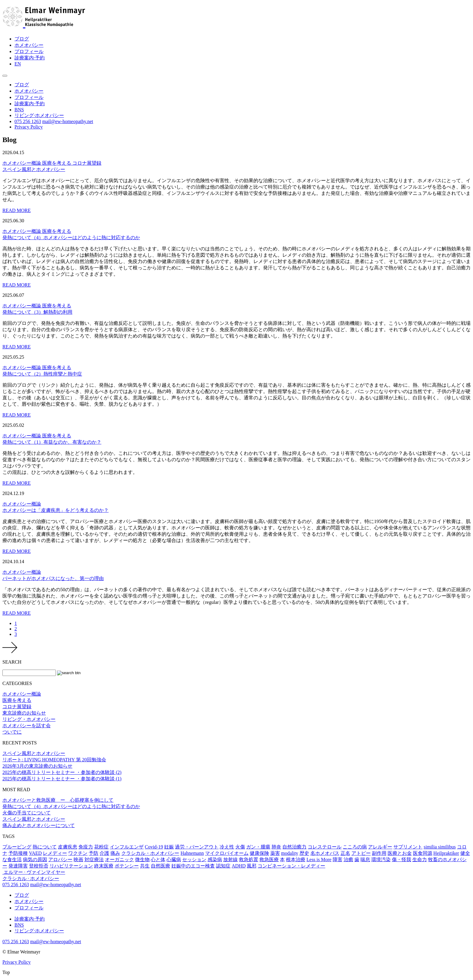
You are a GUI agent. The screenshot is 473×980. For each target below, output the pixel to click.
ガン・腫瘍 (258, 847)
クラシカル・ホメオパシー (150, 853)
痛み (115, 853)
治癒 (348, 859)
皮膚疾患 (68, 847)
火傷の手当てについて (27, 813)
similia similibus (440, 847)
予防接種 (18, 853)
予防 (94, 853)
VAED (35, 853)
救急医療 (269, 859)
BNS (19, 110)
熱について (45, 847)
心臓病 (174, 859)
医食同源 (423, 853)
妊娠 (169, 847)
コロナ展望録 (87, 163)
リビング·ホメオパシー (39, 115)
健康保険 (259, 853)
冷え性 (227, 847)
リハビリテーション (71, 866)
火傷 (240, 847)
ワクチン (78, 853)
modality (290, 853)
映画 (78, 859)
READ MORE (17, 210)
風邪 (252, 866)
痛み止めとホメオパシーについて (39, 825)
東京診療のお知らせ (24, 713)
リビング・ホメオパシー (29, 719)
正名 (345, 853)
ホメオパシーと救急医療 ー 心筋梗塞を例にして (58, 800)
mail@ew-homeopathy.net (68, 121)
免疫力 (86, 847)
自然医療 (160, 866)
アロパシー (60, 859)
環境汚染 (381, 859)
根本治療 (296, 859)
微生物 (142, 859)
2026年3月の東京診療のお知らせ (37, 766)
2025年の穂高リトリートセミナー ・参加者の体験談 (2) (62, 772)
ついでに (12, 732)
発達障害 (18, 866)
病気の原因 (35, 859)
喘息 (365, 859)
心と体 (158, 859)
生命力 (420, 859)
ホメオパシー (29, 45)
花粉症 (101, 847)
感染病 (215, 859)
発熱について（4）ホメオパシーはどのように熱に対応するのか (71, 806)
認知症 (223, 866)
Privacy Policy (29, 127)
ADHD (239, 866)
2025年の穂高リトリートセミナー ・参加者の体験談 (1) (62, 779)
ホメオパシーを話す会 (27, 726)
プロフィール (29, 51)
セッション (194, 859)
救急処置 (249, 859)
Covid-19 (154, 847)
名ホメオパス (325, 853)
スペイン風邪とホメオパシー (34, 753)
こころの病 (355, 847)
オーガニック (119, 859)
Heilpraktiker (446, 853)
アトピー (361, 853)
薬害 (275, 853)
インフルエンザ (127, 847)
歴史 (304, 853)
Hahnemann (192, 853)
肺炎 (276, 847)
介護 (104, 853)
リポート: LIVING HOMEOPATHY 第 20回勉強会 (54, 760)
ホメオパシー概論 (22, 163)
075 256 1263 (28, 121)
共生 (145, 866)
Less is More (319, 859)
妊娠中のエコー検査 (193, 866)
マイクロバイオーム (227, 853)
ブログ (22, 39)
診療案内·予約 (30, 58)
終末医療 (104, 866)
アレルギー (380, 847)
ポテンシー (127, 866)
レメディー (55, 853)
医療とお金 (400, 853)
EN (18, 64)
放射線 (230, 859)
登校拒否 (39, 866)
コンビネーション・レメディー (291, 866)
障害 (338, 859)
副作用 (379, 853)
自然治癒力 (294, 847)
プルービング (17, 847)
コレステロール (325, 847)
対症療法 (94, 859)
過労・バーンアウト (197, 847)
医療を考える (57, 163)
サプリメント (408, 847)
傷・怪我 (402, 859)
